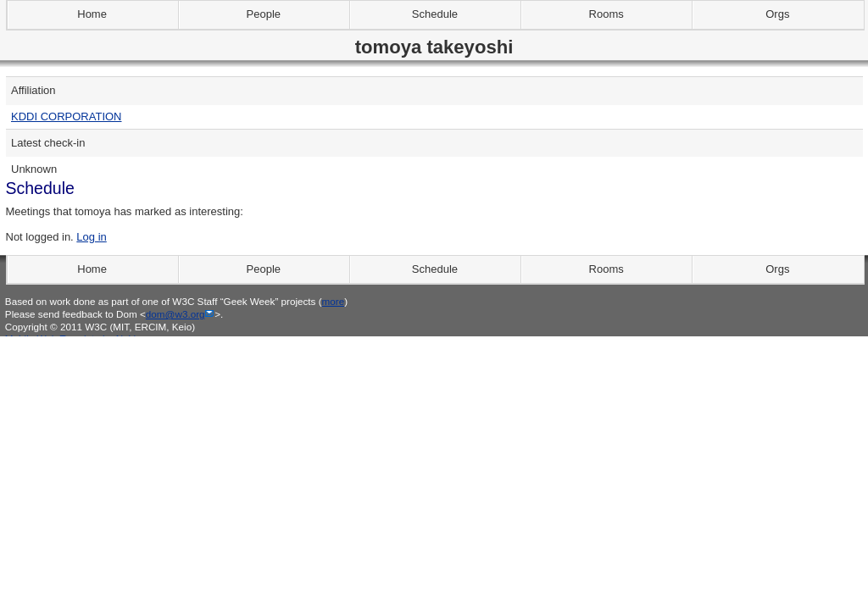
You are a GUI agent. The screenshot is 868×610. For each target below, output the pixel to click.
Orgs (777, 14)
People (264, 14)
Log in (91, 237)
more (334, 301)
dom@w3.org (175, 314)
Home (92, 14)
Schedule (435, 14)
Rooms (606, 14)
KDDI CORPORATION (67, 116)
